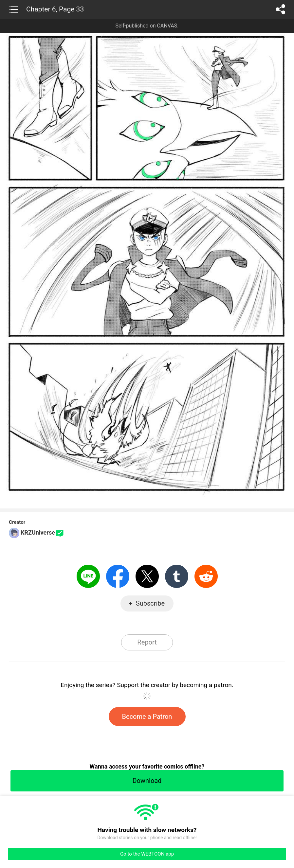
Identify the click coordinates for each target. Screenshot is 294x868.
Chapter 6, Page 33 (55, 9)
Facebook (118, 576)
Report (147, 642)
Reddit (206, 576)
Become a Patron (147, 717)
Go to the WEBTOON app (147, 854)
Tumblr (177, 576)
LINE (88, 576)
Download (147, 781)
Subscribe (150, 603)
